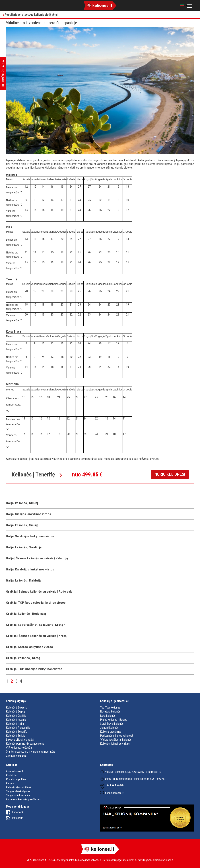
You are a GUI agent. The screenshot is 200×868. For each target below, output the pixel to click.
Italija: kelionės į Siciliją (22, 525)
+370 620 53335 (114, 785)
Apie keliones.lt (15, 771)
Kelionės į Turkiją (16, 736)
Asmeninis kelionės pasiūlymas (23, 799)
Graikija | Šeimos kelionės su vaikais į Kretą (36, 636)
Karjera (10, 783)
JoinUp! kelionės (109, 728)
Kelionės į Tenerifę (17, 732)
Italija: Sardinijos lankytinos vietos (30, 536)
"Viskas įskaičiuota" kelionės (116, 740)
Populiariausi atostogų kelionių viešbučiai (30, 15)
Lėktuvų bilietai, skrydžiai (20, 740)
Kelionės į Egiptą (16, 712)
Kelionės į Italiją (15, 724)
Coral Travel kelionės (112, 724)
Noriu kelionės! (170, 474)
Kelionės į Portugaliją (18, 728)
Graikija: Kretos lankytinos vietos (29, 647)
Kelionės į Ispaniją (16, 720)
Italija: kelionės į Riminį (22, 503)
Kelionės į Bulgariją (17, 708)
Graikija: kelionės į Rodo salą (26, 614)
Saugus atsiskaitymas (18, 791)
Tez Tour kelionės (110, 708)
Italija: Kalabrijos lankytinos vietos (30, 569)
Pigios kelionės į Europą (114, 720)
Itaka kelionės (108, 716)
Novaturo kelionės (110, 712)
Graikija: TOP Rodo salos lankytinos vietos (36, 603)
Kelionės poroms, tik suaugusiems (25, 744)
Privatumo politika (16, 779)
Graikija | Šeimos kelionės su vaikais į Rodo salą (39, 591)
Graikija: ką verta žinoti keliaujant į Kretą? (35, 625)
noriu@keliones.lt (114, 793)
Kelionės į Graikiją (16, 716)
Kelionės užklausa (3, 74)
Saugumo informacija (18, 795)
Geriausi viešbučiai (16, 756)
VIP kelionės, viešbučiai (19, 748)
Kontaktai (11, 775)
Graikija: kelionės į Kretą (23, 658)
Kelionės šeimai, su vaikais (115, 744)
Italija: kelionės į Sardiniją (24, 547)
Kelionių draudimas (111, 732)
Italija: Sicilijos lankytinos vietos (28, 514)
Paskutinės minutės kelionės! (116, 736)
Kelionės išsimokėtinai (18, 787)
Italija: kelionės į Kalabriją (24, 580)
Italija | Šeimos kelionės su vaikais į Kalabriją (37, 558)
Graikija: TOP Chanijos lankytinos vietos (34, 669)
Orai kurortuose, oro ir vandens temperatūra (31, 752)
